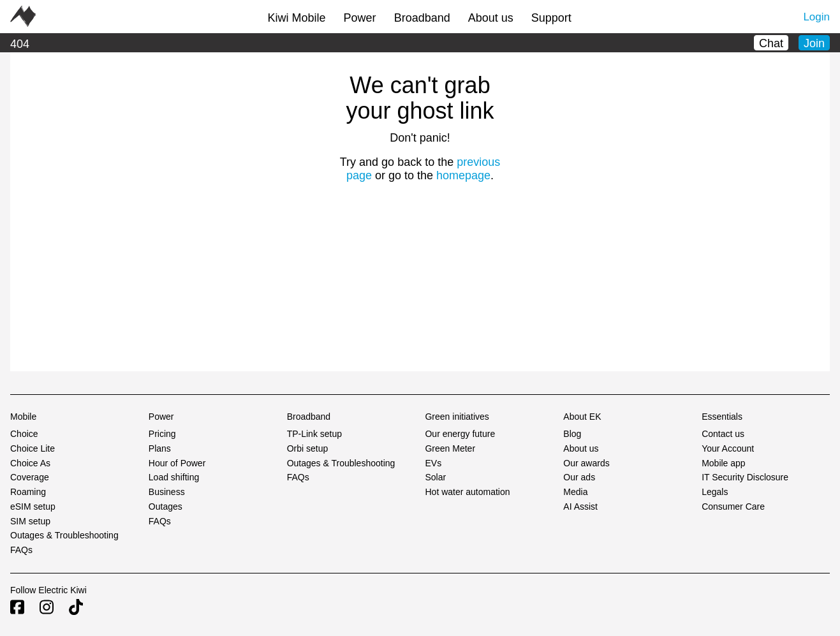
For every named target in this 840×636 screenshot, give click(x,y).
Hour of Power (177, 463)
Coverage (30, 477)
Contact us (723, 434)
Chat (771, 43)
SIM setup (30, 521)
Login (816, 17)
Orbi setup (308, 448)
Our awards (586, 463)
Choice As (30, 463)
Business (167, 492)
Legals (715, 492)
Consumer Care (733, 507)
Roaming (28, 492)
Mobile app (724, 463)
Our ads (579, 477)
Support (551, 18)
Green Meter (450, 448)
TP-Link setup (314, 434)
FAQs (21, 550)
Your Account (728, 448)
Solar (435, 477)
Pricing (162, 434)
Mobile (23, 417)
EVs (433, 463)
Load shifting (174, 477)
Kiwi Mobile (297, 18)
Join (814, 43)
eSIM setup (33, 507)
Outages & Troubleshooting (64, 535)
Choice (24, 434)
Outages (166, 507)
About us (491, 18)
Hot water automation (467, 492)
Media (575, 492)
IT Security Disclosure (745, 477)
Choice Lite (33, 448)
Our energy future (460, 434)
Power (360, 18)
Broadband (422, 18)
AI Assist (580, 507)
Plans (160, 448)
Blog (572, 434)
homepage (463, 175)
